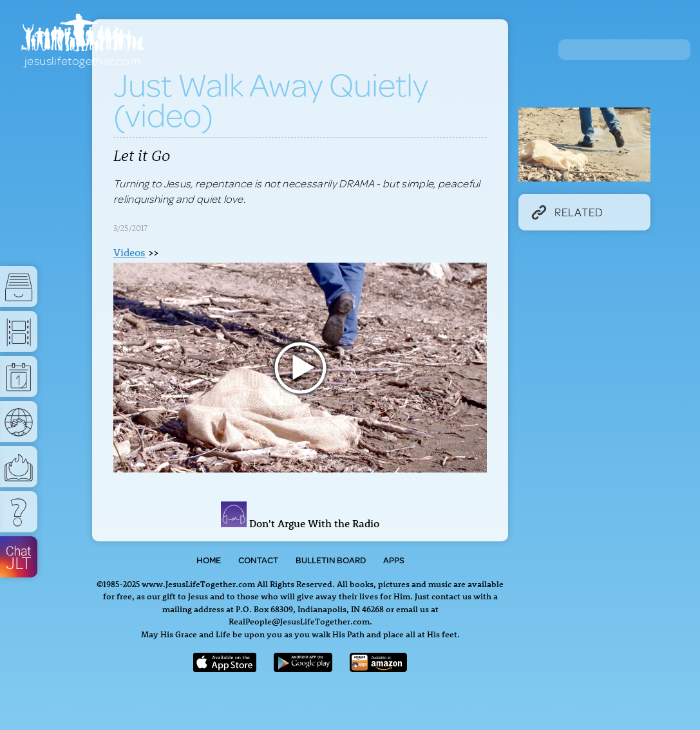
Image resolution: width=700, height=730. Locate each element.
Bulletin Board (331, 560)
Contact (258, 560)
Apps (394, 560)
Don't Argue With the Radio (300, 523)
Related (567, 212)
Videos (129, 252)
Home (209, 560)
